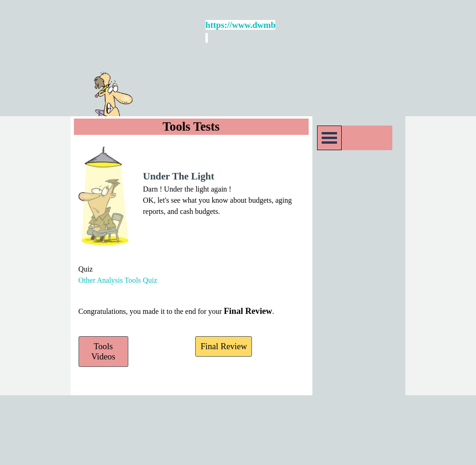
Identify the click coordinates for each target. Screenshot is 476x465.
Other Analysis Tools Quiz (118, 280)
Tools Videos (103, 351)
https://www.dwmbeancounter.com (270, 25)
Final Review (224, 346)
